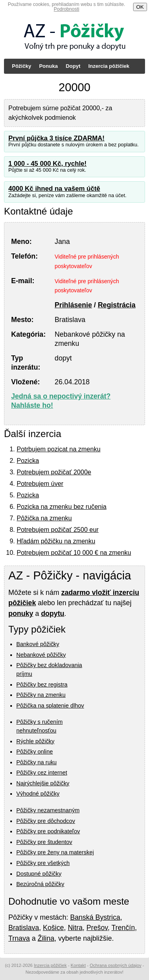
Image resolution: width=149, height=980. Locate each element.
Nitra (75, 928)
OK (140, 7)
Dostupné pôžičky (39, 874)
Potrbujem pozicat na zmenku (59, 449)
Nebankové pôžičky (41, 655)
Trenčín (123, 928)
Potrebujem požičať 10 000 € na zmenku (74, 553)
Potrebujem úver (40, 484)
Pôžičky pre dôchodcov (46, 821)
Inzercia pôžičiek (109, 66)
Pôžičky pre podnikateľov (48, 831)
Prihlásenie (74, 305)
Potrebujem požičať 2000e (54, 472)
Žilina (46, 938)
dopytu (53, 614)
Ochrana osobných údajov (116, 965)
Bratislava (24, 928)
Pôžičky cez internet (42, 773)
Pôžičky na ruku (37, 762)
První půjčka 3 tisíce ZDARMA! (56, 138)
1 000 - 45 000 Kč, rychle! (47, 164)
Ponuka (48, 66)
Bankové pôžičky (38, 644)
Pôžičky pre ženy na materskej (55, 852)
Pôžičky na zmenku (41, 695)
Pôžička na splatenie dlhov (50, 706)
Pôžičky (21, 66)
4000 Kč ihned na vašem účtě (54, 189)
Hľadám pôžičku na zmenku (56, 541)
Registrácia (117, 305)
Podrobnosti (66, 9)
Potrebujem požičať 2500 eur (58, 530)
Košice (53, 928)
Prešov (97, 928)
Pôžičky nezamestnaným (48, 810)
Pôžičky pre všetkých (43, 863)
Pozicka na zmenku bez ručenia (62, 507)
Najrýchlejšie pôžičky (43, 783)
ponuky (21, 614)
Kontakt (78, 965)
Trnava (19, 938)
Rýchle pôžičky (35, 741)
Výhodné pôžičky (38, 794)
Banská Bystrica (95, 917)
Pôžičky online (35, 752)
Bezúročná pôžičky (40, 884)
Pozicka (28, 461)
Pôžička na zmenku (44, 518)
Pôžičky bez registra (42, 685)
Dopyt (73, 66)
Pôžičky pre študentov (44, 842)
